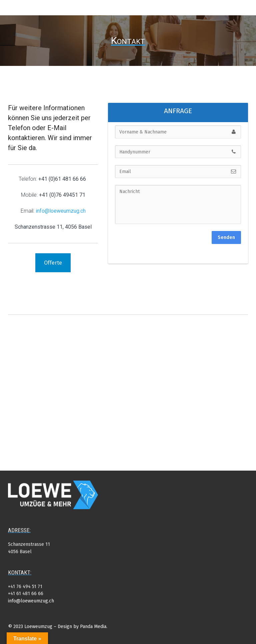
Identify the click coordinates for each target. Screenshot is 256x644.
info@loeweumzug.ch (31, 601)
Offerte (53, 263)
